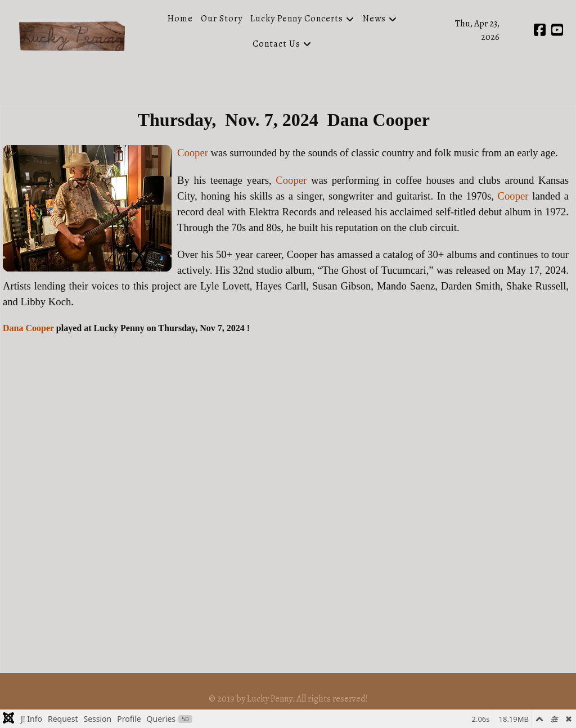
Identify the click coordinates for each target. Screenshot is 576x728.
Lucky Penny (269, 699)
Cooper (193, 153)
